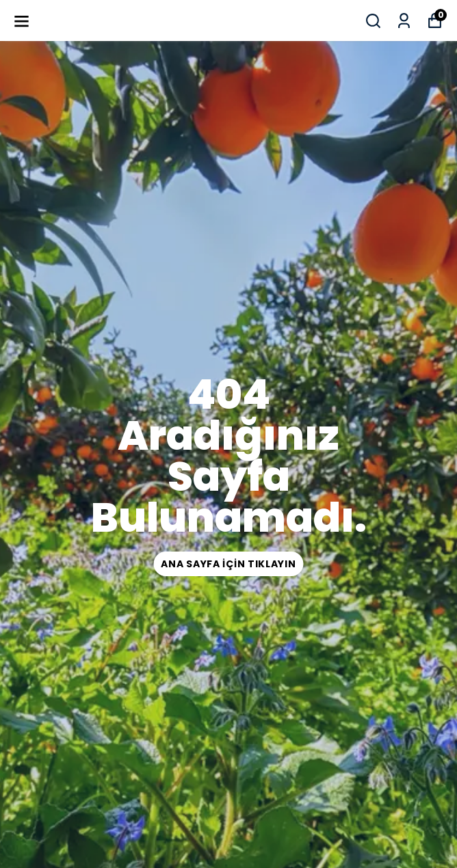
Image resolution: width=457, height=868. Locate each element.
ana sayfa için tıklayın (228, 564)
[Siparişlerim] (404, 21)
